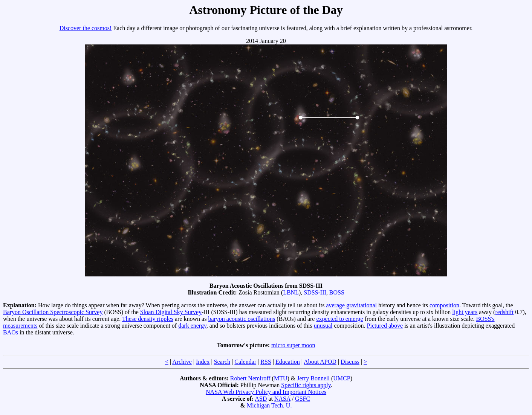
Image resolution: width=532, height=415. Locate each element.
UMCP (342, 378)
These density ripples (148, 319)
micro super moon (293, 345)
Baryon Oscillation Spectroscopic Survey (53, 312)
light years (465, 312)
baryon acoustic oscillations (242, 319)
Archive (182, 362)
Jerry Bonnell (313, 378)
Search (222, 362)
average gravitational (351, 305)
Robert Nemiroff (250, 378)
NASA (282, 399)
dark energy (192, 326)
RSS (266, 362)
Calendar (245, 362)
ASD (261, 399)
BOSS (337, 292)
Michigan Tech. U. (269, 405)
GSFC (303, 399)
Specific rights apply (306, 385)
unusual (323, 326)
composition (444, 305)
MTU (281, 378)
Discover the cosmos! (86, 28)
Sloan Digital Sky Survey (171, 312)
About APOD (320, 362)
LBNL (291, 292)
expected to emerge (339, 319)
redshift (504, 312)
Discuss (350, 362)
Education (288, 362)
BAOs (11, 332)
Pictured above (385, 326)
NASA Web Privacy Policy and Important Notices (266, 392)
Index (203, 362)
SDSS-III (315, 292)
